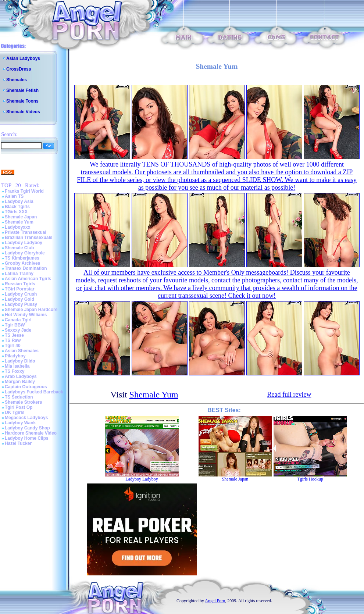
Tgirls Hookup (310, 479)
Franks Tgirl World (24, 191)
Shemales (17, 80)
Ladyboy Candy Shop (27, 428)
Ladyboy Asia (19, 201)
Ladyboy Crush (21, 294)
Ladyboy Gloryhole (25, 253)
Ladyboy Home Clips (27, 438)
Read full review (289, 395)
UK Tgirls (15, 413)
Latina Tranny (19, 274)
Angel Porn (215, 601)
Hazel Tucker (18, 443)
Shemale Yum (19, 222)
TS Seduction (19, 397)
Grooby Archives (22, 263)
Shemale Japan (21, 217)
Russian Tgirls (20, 284)
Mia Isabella (17, 366)
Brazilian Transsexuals (28, 238)
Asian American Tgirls (28, 279)
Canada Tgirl (18, 320)
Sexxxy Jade (18, 330)
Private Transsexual (26, 232)
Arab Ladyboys (21, 376)
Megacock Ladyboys (26, 418)
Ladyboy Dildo (20, 361)
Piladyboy (15, 356)
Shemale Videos (23, 112)
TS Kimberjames (22, 258)
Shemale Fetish (22, 90)
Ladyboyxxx (17, 227)
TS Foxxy (15, 371)
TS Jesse (14, 335)
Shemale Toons (22, 101)
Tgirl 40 (13, 346)
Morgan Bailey (20, 382)
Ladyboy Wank (20, 423)
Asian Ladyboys (23, 58)
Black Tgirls (17, 207)
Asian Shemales (22, 351)
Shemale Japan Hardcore (31, 310)
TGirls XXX (16, 212)
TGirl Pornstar (20, 289)
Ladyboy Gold (19, 299)
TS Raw (13, 340)
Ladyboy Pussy (21, 304)
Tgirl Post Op (19, 407)
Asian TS (14, 196)
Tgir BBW (15, 325)
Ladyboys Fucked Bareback (34, 392)
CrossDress (19, 69)
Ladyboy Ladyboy (24, 243)
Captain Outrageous (26, 387)
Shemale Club (19, 248)
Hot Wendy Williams (26, 315)
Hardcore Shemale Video (31, 433)
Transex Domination (26, 268)
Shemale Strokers (23, 402)
